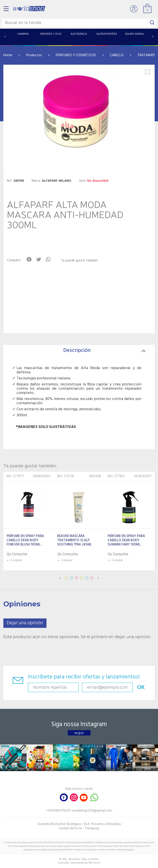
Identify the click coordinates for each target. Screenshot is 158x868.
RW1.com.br (94, 863)
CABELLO (117, 55)
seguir (79, 733)
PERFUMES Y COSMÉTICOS (76, 55)
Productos (34, 55)
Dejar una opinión (25, 623)
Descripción (105, 351)
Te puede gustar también (79, 261)
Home (8, 55)
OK (141, 687)
